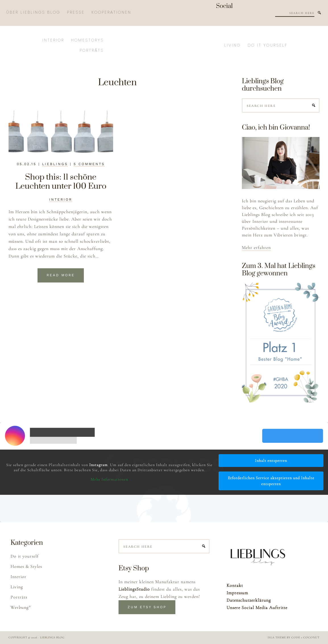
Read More (61, 275)
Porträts (19, 597)
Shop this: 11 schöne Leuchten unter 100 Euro (61, 182)
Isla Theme (277, 637)
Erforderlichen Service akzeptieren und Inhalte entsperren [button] (271, 481)
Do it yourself (25, 556)
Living (17, 587)
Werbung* (21, 607)
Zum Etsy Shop (147, 607)
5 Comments (89, 164)
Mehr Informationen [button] (109, 479)
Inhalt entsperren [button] (271, 461)
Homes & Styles (26, 566)
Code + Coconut (305, 637)
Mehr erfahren (256, 248)
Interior (61, 200)
